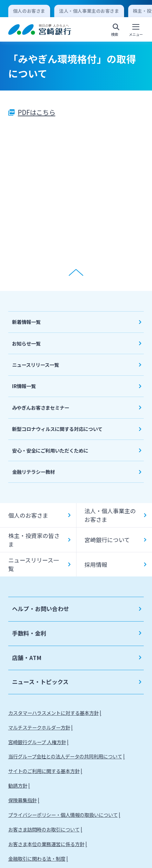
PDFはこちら (36, 112)
